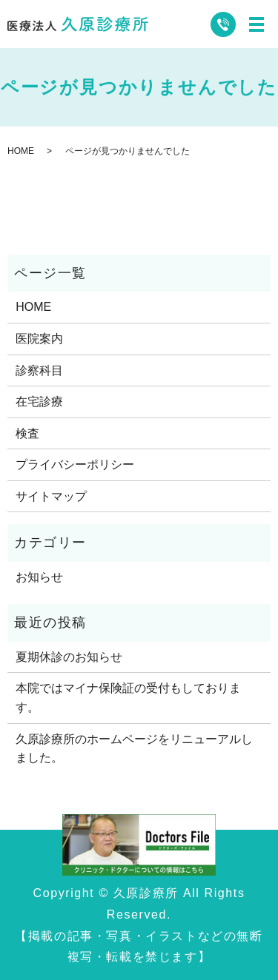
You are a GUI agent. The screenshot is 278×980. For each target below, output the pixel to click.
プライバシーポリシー (75, 464)
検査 (27, 433)
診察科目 (39, 370)
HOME (21, 151)
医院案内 (39, 339)
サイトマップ (51, 496)
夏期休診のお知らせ (69, 657)
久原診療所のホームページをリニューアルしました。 (134, 749)
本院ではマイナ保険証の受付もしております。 (128, 698)
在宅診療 (39, 402)
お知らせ (39, 577)
